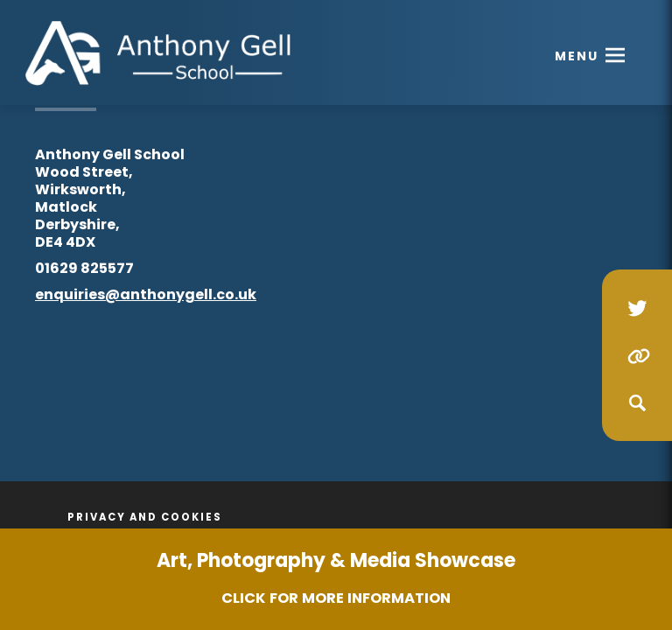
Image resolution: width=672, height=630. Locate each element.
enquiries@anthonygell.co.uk (146, 294)
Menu (577, 56)
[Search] (637, 402)
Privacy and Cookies (145, 517)
